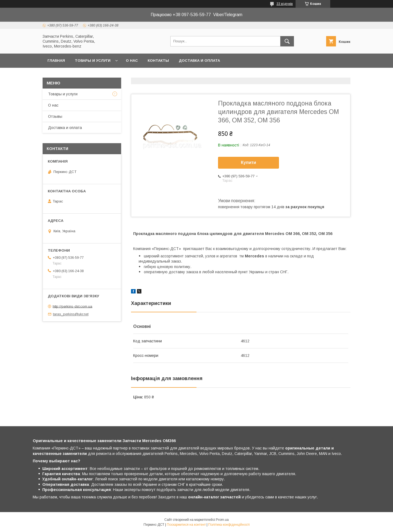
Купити (249, 162)
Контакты (158, 61)
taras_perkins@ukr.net (71, 314)
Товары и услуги (93, 61)
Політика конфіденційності (229, 525)
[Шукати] (287, 41)
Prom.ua (222, 520)
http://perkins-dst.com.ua (72, 306)
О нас (132, 61)
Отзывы (55, 116)
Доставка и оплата (199, 61)
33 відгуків (285, 4)
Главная (56, 61)
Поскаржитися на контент (186, 525)
